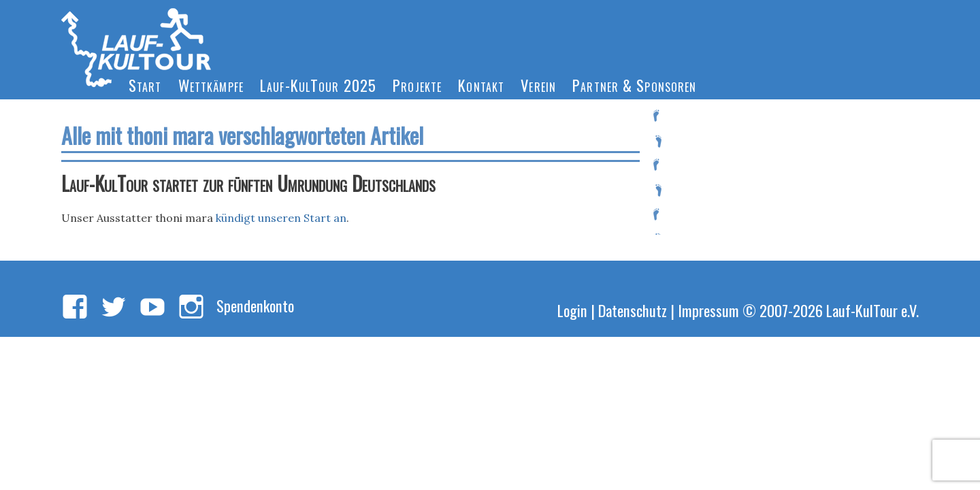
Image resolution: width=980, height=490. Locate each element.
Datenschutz (633, 310)
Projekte (417, 85)
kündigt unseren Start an (281, 218)
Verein (538, 85)
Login (572, 310)
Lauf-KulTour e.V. (872, 310)
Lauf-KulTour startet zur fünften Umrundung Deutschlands (248, 183)
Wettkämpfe (211, 85)
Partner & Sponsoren (634, 85)
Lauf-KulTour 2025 (318, 85)
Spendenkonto (255, 305)
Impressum (708, 310)
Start (145, 85)
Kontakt (481, 85)
